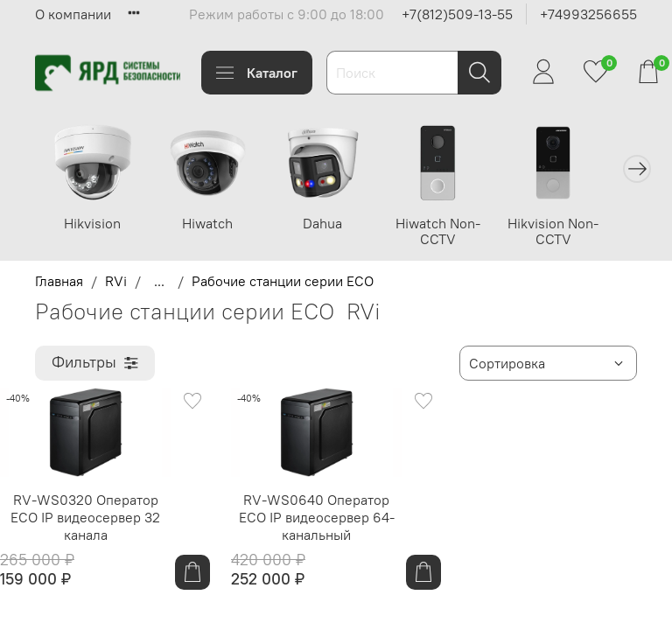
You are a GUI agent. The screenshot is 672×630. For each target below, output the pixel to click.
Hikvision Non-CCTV (554, 230)
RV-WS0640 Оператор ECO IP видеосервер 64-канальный (317, 517)
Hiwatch (211, 222)
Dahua (325, 222)
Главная (59, 280)
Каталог (257, 73)
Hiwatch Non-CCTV (440, 230)
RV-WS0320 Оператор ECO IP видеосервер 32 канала (85, 517)
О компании (73, 14)
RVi (116, 280)
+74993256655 (588, 14)
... (159, 280)
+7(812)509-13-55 (457, 14)
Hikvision (97, 222)
